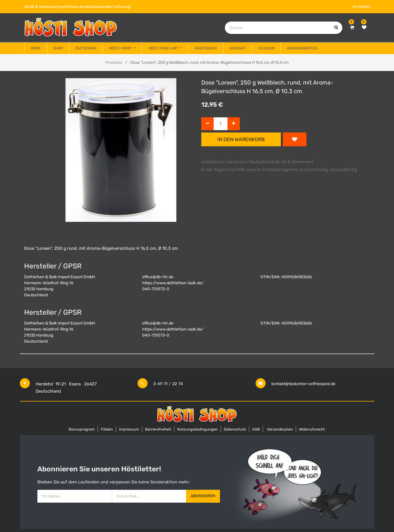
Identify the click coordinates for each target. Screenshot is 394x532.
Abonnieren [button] (203, 496)
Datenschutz (235, 429)
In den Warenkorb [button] (241, 139)
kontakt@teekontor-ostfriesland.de (303, 384)
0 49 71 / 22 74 (168, 384)
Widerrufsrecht (312, 429)
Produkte (114, 63)
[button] (295, 139)
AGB (256, 429)
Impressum (129, 429)
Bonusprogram (82, 429)
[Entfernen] (207, 124)
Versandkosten (280, 429)
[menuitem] (36, 48)
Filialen (107, 429)
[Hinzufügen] (234, 124)
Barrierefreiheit (158, 429)
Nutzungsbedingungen (197, 429)
